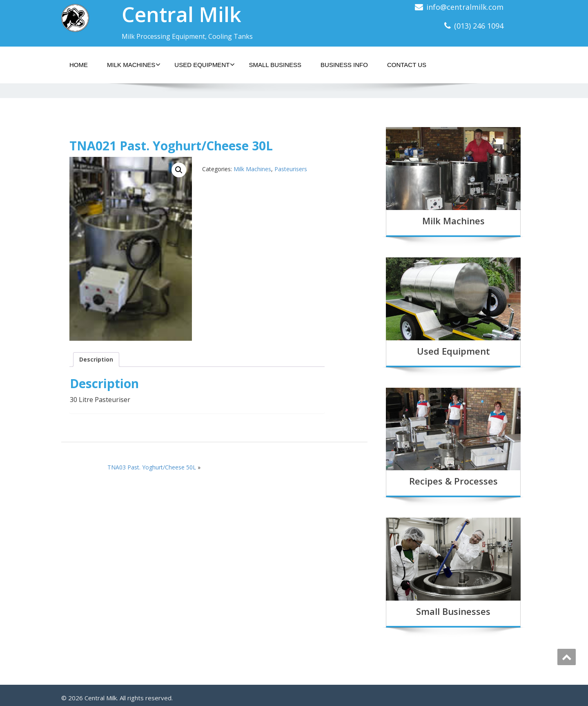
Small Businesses (453, 611)
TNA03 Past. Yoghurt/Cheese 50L (152, 467)
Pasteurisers (291, 169)
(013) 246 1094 (479, 26)
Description (96, 359)
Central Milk (182, 14)
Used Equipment (205, 65)
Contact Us (407, 65)
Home (79, 65)
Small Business (275, 65)
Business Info (344, 65)
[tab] (96, 360)
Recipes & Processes (453, 481)
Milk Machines (134, 65)
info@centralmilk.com (465, 7)
